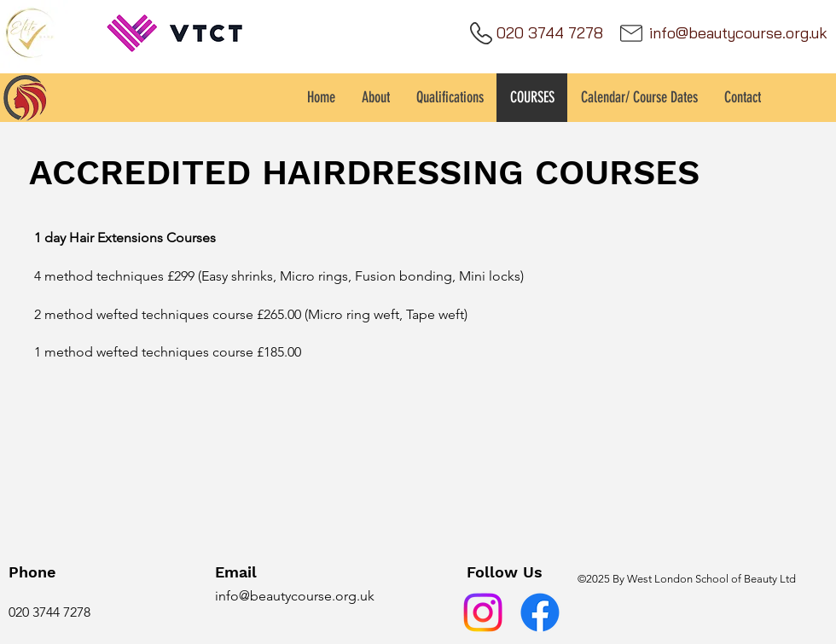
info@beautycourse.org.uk (295, 596)
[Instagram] (483, 612)
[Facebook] (540, 612)
